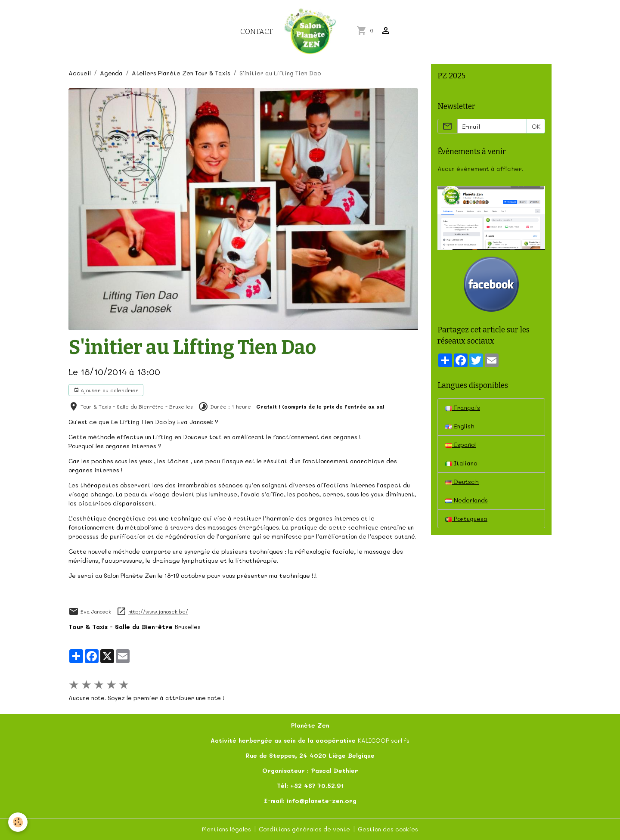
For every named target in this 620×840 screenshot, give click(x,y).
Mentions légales (226, 829)
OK (536, 126)
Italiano (461, 463)
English (460, 426)
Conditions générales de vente (304, 829)
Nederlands (467, 500)
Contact (256, 31)
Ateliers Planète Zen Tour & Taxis (181, 73)
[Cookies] (18, 822)
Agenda (111, 73)
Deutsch (462, 482)
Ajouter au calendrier (106, 390)
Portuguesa (466, 519)
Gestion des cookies (388, 829)
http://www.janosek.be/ (158, 612)
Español (460, 445)
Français (463, 408)
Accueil (80, 73)
